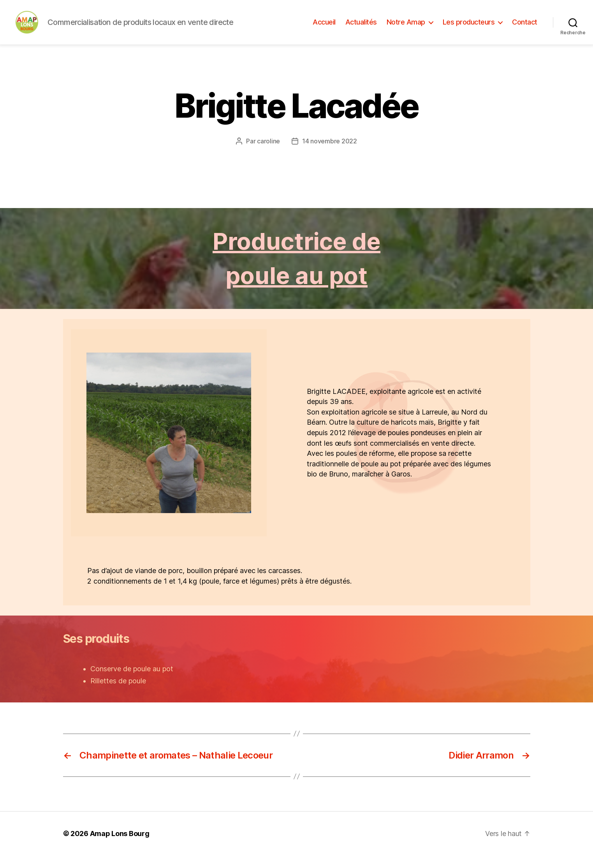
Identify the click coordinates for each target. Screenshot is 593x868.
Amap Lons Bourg (120, 846)
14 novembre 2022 (330, 153)
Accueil (324, 28)
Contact (525, 28)
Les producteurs (469, 28)
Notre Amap (406, 28)
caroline (268, 153)
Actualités (361, 28)
